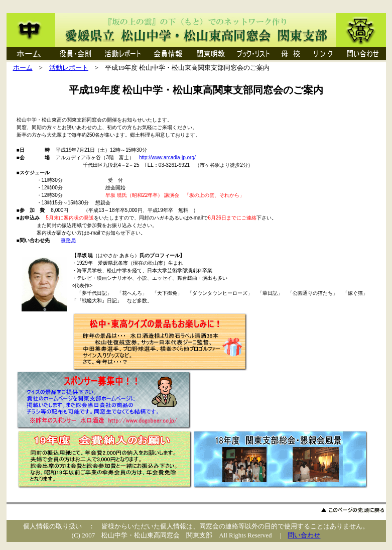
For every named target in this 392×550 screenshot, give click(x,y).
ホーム (23, 68)
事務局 (68, 240)
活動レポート (69, 68)
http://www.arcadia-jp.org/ (167, 157)
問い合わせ (304, 535)
